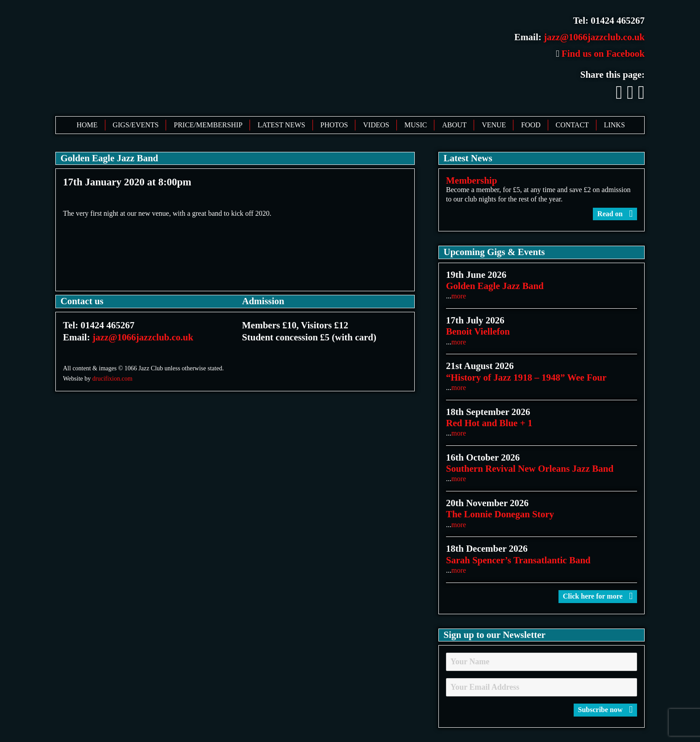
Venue (494, 125)
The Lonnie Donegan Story (500, 514)
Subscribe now (605, 710)
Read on (615, 214)
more (459, 296)
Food (531, 125)
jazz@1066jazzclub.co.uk (594, 37)
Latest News (281, 125)
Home (87, 125)
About (454, 125)
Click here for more (598, 596)
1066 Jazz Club (193, 57)
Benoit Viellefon (478, 331)
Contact (572, 125)
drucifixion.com (112, 379)
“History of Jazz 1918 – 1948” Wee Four (526, 377)
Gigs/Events (135, 125)
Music (416, 125)
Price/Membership (208, 125)
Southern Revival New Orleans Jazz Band (530, 469)
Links (615, 125)
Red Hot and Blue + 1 (489, 423)
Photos (334, 125)
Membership (471, 180)
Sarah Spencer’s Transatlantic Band (518, 560)
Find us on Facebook (600, 54)
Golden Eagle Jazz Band (495, 286)
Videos (376, 125)
